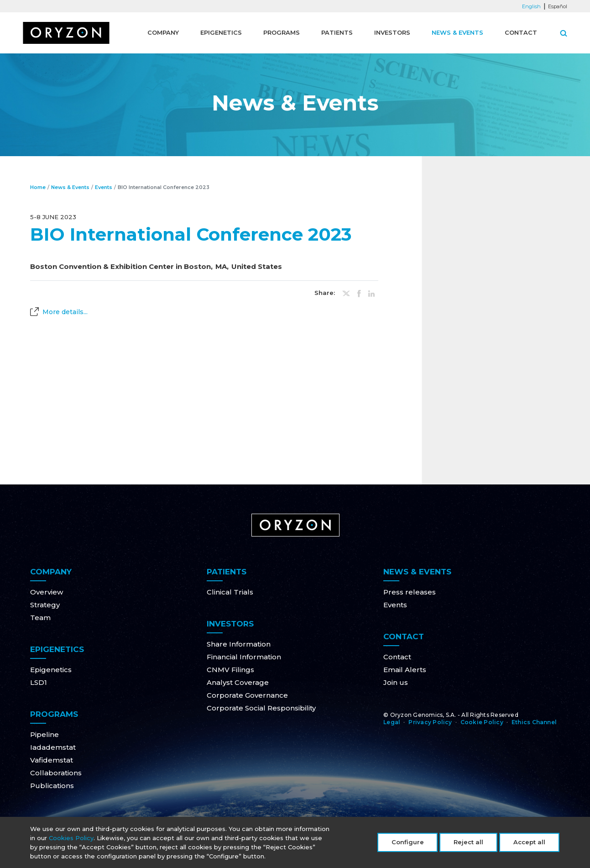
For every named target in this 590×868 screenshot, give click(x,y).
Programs (282, 32)
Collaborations (56, 773)
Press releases (410, 592)
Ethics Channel (534, 722)
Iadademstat (53, 747)
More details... (65, 312)
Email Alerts (405, 670)
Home (38, 187)
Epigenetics (221, 32)
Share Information (239, 644)
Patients (337, 32)
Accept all (529, 845)
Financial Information (244, 657)
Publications (52, 786)
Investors (392, 32)
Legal (392, 722)
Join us (396, 682)
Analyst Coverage (238, 682)
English (531, 6)
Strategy (45, 605)
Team (40, 618)
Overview (47, 592)
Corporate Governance (247, 695)
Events (104, 187)
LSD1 (39, 682)
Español (558, 6)
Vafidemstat (52, 760)
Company (163, 32)
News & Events (457, 32)
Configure (408, 845)
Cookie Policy (482, 722)
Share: (325, 293)
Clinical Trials (230, 592)
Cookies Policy (71, 840)
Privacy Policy (430, 722)
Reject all (468, 845)
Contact (521, 32)
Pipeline (44, 734)
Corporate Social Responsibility (261, 708)
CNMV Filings (230, 670)
